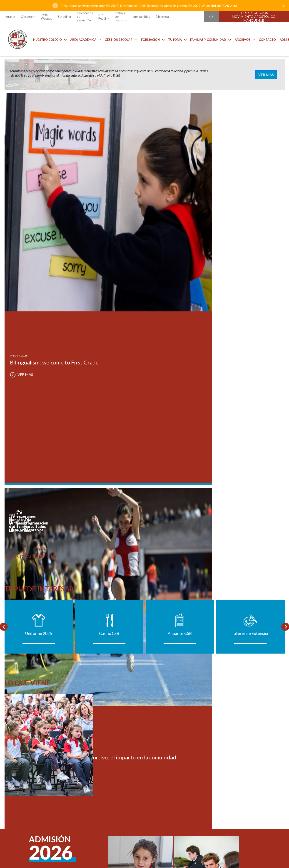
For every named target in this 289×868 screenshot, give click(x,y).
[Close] (284, 6)
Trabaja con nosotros (121, 17)
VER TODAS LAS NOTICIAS (30, 283)
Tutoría (174, 39)
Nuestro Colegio (46, 39)
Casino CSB (109, 367)
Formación (149, 39)
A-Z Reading (104, 17)
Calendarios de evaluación (85, 17)
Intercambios (141, 17)
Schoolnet (65, 17)
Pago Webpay (47, 17)
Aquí (233, 6)
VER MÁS (271, 75)
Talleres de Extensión (250, 367)
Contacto (264, 39)
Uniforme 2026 (39, 367)
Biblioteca (162, 17)
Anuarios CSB (180, 367)
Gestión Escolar (118, 39)
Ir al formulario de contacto (85, 787)
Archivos (242, 39)
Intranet (10, 17)
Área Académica (82, 39)
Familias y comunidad (207, 39)
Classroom (28, 17)
